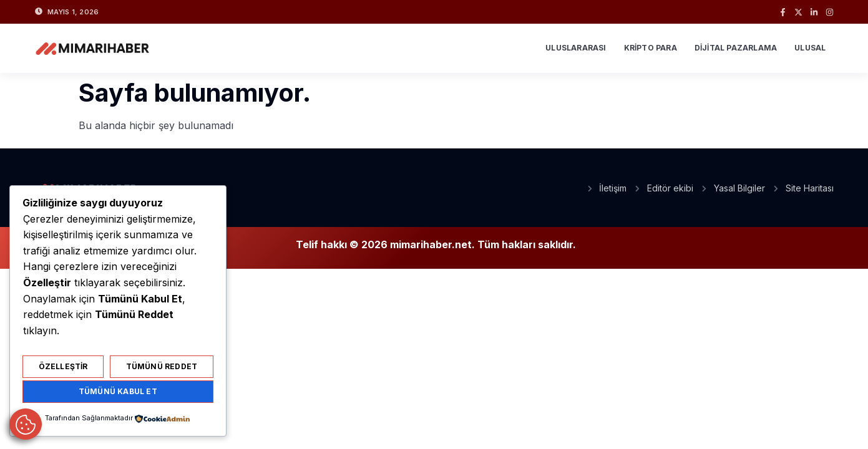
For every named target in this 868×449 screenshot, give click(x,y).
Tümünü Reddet (162, 366)
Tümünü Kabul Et (118, 391)
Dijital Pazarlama (736, 48)
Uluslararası (576, 48)
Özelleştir (63, 366)
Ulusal (810, 48)
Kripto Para (651, 48)
